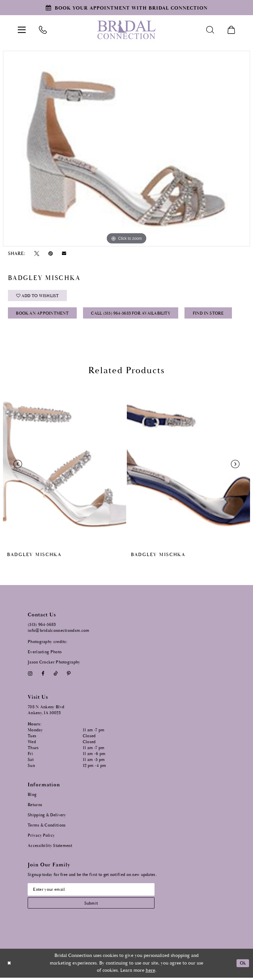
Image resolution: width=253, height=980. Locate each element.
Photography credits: (47, 643)
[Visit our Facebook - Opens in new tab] (43, 675)
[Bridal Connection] (126, 30)
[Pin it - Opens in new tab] (50, 253)
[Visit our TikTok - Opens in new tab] (56, 675)
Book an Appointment (43, 314)
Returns (35, 806)
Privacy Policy (41, 837)
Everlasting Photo (45, 653)
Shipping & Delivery (47, 816)
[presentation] (65, 466)
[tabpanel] (126, 149)
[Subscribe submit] (93, 905)
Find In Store (210, 314)
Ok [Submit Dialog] (242, 966)
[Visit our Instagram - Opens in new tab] (30, 675)
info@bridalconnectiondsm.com (58, 632)
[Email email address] (93, 891)
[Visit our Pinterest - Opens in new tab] (69, 675)
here (150, 973)
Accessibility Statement (50, 847)
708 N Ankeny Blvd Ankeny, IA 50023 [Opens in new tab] (46, 711)
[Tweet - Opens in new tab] (37, 253)
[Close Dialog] (10, 966)
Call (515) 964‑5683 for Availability (132, 314)
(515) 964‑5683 (42, 626)
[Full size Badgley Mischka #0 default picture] (126, 149)
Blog (32, 796)
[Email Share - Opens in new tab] (64, 254)
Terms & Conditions (47, 827)
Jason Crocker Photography (54, 664)
